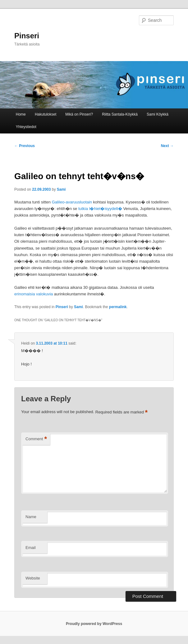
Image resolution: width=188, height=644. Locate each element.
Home (21, 114)
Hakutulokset (46, 114)
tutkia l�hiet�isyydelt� (100, 209)
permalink (118, 307)
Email (31, 548)
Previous (25, 146)
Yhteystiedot (26, 127)
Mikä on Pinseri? (79, 114)
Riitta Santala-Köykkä (120, 114)
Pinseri (27, 36)
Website (33, 578)
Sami (61, 189)
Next (167, 146)
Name (31, 517)
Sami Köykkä (158, 114)
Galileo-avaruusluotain (72, 202)
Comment (36, 439)
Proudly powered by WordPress (94, 624)
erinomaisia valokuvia (34, 294)
